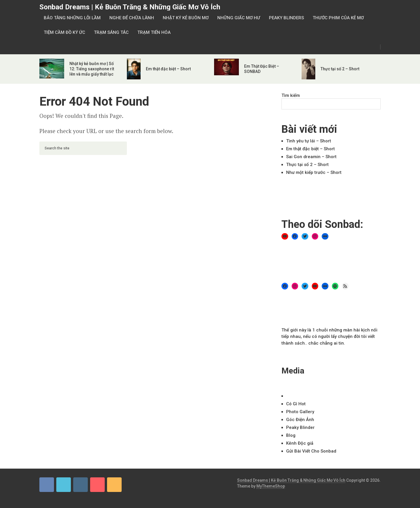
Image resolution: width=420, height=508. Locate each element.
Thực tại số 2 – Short (340, 69)
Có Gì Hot (296, 404)
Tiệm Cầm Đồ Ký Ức (64, 32)
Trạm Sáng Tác (111, 32)
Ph (300, 412)
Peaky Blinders (286, 18)
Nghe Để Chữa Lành (132, 18)
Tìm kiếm (291, 95)
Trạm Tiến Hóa (154, 32)
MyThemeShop (271, 486)
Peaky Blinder (300, 427)
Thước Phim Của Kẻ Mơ (338, 18)
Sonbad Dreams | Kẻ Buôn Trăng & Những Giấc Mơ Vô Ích (130, 7)
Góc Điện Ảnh (300, 420)
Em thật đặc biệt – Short (168, 69)
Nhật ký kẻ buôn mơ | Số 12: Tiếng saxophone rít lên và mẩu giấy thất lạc (92, 69)
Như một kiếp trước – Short (314, 172)
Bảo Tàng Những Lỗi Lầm (72, 18)
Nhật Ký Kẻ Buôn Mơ (186, 18)
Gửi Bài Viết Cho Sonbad (311, 451)
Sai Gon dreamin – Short (311, 157)
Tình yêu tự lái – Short (309, 141)
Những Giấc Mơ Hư (239, 18)
